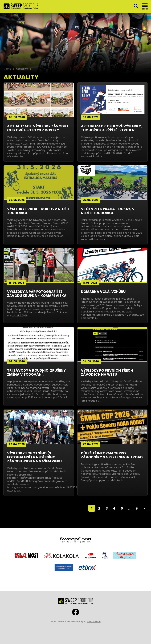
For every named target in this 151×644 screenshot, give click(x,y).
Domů (7, 69)
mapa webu (94, 622)
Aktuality (22, 69)
